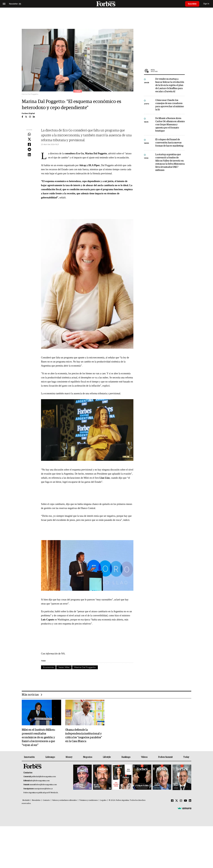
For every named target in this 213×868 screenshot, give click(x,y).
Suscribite (192, 4)
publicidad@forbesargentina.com (44, 777)
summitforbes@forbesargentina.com (43, 785)
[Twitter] (177, 801)
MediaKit (26, 800)
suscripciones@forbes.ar (43, 789)
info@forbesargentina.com (40, 781)
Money (69, 757)
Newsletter (36, 800)
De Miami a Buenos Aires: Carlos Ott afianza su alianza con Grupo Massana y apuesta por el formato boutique (170, 125)
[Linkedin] (190, 801)
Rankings (126, 757)
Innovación (29, 757)
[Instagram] (181, 801)
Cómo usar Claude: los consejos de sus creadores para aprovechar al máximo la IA (170, 105)
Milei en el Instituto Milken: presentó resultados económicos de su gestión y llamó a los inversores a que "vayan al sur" (38, 738)
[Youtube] (185, 801)
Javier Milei (64, 667)
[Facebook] (172, 801)
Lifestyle (107, 757)
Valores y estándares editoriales (65, 800)
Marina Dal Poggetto (85, 667)
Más (168, 71)
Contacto (46, 800)
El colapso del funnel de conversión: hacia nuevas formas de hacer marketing (169, 143)
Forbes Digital (28, 113)
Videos (144, 757)
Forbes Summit (165, 757)
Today (186, 757)
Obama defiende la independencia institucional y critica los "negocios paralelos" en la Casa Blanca (84, 736)
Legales (103, 800)
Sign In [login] (206, 4)
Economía (48, 667)
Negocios (88, 757)
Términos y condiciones (89, 800)
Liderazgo (50, 757)
